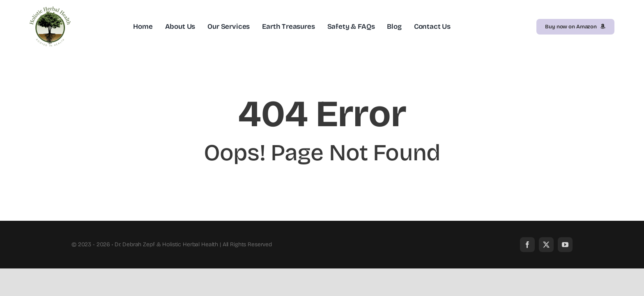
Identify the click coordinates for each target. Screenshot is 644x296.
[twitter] (546, 245)
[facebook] (527, 245)
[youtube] (565, 245)
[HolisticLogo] (50, 10)
